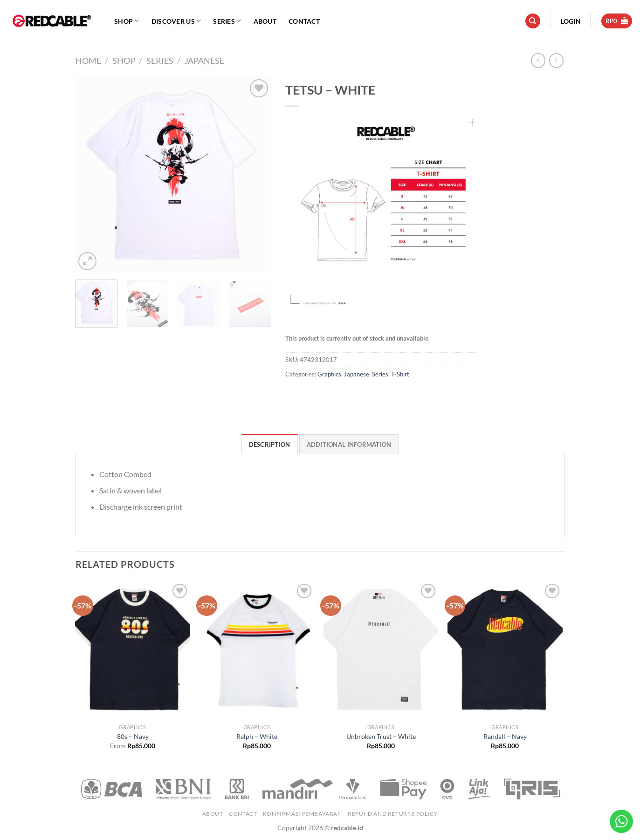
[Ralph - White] (257, 650)
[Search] (533, 21)
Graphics (329, 374)
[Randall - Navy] (505, 650)
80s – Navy (133, 736)
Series (227, 21)
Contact (304, 21)
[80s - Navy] (133, 650)
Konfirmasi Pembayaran (303, 814)
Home (88, 61)
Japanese (204, 61)
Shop (127, 21)
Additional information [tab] (349, 444)
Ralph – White (257, 736)
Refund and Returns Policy (393, 814)
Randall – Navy (505, 736)
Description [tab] (270, 444)
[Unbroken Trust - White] (381, 650)
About (265, 21)
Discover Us (176, 21)
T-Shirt (400, 374)
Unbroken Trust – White (381, 736)
